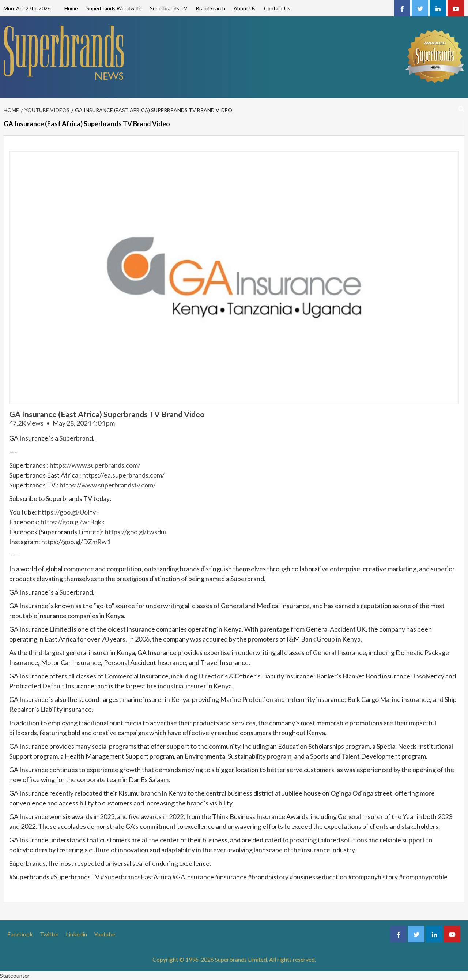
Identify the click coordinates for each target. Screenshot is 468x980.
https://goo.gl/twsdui (135, 532)
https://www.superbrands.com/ (95, 465)
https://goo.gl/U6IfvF (69, 512)
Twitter (49, 934)
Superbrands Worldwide (114, 8)
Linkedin (76, 934)
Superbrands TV (169, 8)
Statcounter (15, 975)
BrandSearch (211, 8)
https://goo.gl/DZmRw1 (76, 542)
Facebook (20, 934)
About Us (245, 8)
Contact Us (277, 8)
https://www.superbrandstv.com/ (108, 485)
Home (71, 8)
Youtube (105, 934)
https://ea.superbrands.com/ (123, 475)
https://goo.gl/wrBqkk (73, 522)
